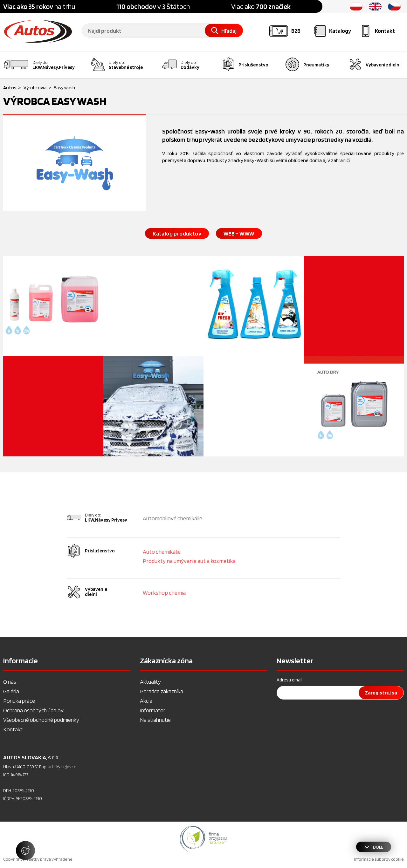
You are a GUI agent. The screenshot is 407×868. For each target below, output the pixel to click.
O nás (10, 682)
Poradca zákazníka (162, 691)
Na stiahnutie (155, 720)
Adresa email (290, 680)
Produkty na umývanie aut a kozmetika (189, 561)
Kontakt (13, 729)
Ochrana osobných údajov (33, 710)
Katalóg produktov (177, 233)
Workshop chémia (164, 593)
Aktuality (150, 682)
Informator (153, 710)
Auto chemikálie (162, 552)
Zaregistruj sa (381, 693)
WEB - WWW (239, 233)
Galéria (11, 691)
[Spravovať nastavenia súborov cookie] (25, 851)
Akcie (146, 701)
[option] (203, 839)
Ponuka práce (19, 701)
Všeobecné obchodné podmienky (41, 720)
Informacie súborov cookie (379, 859)
